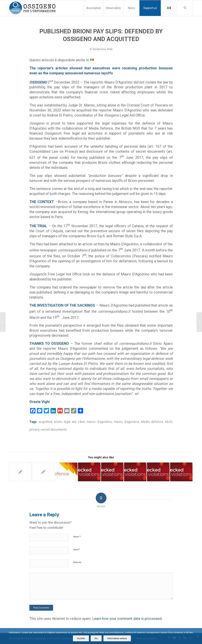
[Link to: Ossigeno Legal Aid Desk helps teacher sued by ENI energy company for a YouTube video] (66, 472)
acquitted (45, 422)
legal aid (70, 422)
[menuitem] (93, 8)
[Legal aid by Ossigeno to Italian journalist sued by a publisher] (3, 322)
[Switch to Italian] (92, 59)
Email (77, 549)
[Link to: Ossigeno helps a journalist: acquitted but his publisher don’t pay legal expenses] (43, 472)
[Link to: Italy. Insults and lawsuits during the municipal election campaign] (135, 472)
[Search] (185, 8)
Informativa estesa (117, 638)
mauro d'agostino (99, 422)
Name (77, 537)
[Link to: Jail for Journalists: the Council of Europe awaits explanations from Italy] (112, 472)
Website (77, 562)
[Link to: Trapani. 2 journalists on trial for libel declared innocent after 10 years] (89, 472)
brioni (58, 422)
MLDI (169, 422)
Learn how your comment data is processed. (127, 619)
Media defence (152, 422)
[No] (198, 636)
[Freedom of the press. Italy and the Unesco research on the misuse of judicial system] (199, 322)
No (96, 638)
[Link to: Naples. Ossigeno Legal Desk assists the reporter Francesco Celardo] (158, 472)
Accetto (81, 638)
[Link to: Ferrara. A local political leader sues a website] (181, 472)
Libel (81, 422)
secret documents (54, 430)
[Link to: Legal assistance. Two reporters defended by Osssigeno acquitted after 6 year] (20, 472)
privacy (34, 430)
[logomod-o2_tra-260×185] (32, 8)
